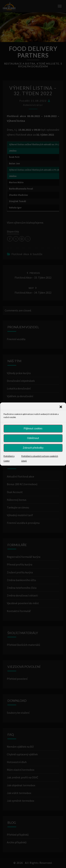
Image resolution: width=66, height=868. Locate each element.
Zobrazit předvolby (33, 448)
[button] (61, 407)
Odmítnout (33, 438)
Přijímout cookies (33, 428)
